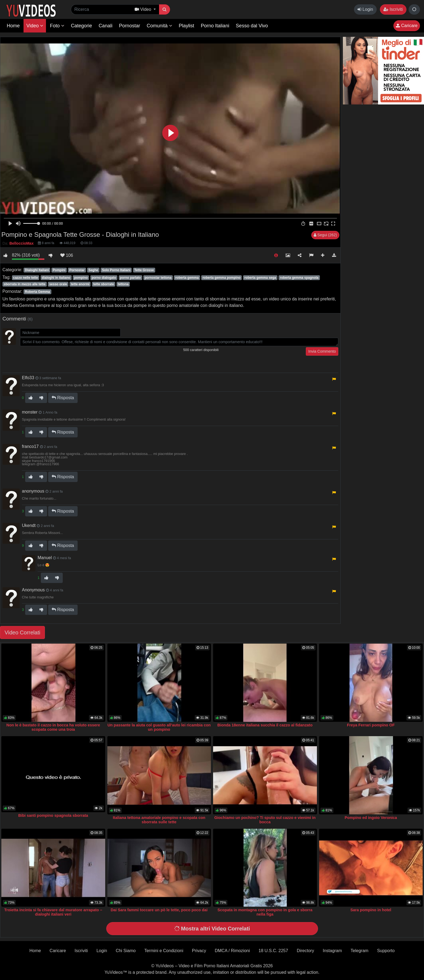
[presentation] (61, 358)
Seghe (93, 270)
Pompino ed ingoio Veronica (371, 818)
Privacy (199, 951)
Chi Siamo (126, 951)
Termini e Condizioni (164, 951)
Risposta (63, 398)
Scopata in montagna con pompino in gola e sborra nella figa (265, 912)
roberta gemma (187, 278)
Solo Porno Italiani (116, 270)
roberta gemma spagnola (299, 278)
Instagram (332, 951)
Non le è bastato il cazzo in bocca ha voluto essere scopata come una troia (53, 727)
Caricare (407, 26)
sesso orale (58, 284)
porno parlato (130, 278)
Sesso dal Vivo (252, 26)
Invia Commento (322, 351)
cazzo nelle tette (25, 278)
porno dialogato (104, 278)
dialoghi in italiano (56, 278)
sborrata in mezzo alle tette (25, 284)
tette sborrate (104, 284)
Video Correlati (22, 632)
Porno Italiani (215, 26)
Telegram (360, 951)
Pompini (59, 270)
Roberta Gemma (37, 292)
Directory (305, 951)
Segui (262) (325, 235)
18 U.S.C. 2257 (273, 951)
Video (35, 26)
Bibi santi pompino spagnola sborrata (53, 815)
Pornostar (130, 26)
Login (365, 9)
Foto (57, 26)
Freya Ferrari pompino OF (371, 725)
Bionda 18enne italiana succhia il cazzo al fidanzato (265, 725)
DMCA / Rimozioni (232, 951)
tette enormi (80, 284)
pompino (81, 278)
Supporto (386, 951)
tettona (123, 284)
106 (67, 255)
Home (13, 26)
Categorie (81, 26)
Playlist (186, 26)
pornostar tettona (158, 278)
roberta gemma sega (260, 278)
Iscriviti (393, 9)
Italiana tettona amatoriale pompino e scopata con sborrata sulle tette (159, 820)
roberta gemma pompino (222, 278)
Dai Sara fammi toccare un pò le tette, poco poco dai (159, 910)
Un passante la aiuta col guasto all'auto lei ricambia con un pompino (159, 727)
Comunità (160, 26)
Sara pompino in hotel (371, 910)
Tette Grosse (144, 270)
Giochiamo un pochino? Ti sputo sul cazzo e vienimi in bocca (265, 820)
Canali (106, 26)
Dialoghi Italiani (37, 270)
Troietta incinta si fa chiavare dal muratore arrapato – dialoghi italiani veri (53, 912)
